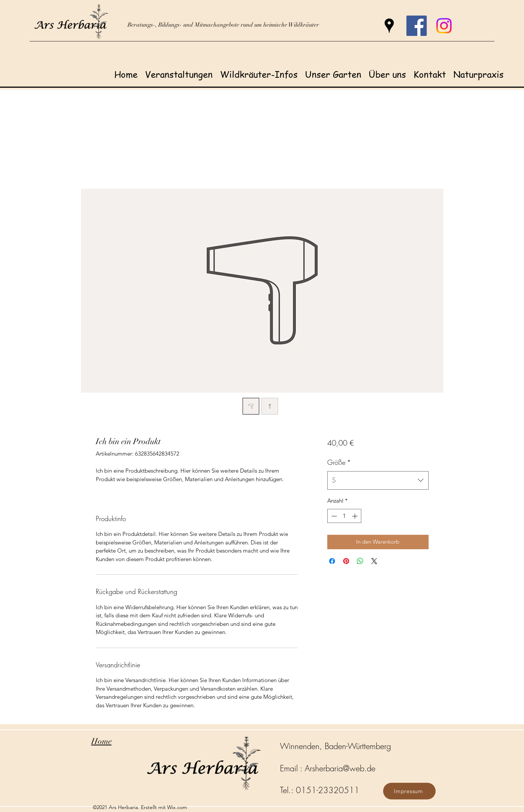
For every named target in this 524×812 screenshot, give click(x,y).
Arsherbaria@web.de (340, 768)
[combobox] (378, 480)
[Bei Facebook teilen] (332, 561)
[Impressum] (409, 791)
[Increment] (356, 516)
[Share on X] (374, 561)
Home (102, 741)
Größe (339, 462)
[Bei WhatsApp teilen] (360, 561)
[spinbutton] (344, 516)
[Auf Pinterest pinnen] (346, 561)
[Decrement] (333, 516)
